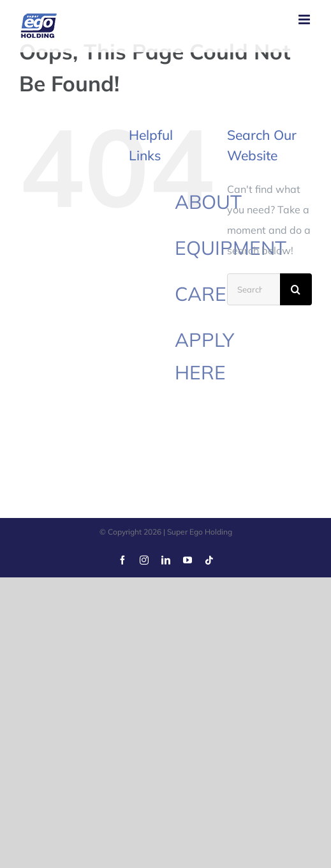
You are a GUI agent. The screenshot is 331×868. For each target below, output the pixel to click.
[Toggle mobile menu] (305, 19)
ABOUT (208, 202)
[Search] (296, 289)
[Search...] (254, 289)
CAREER (213, 294)
